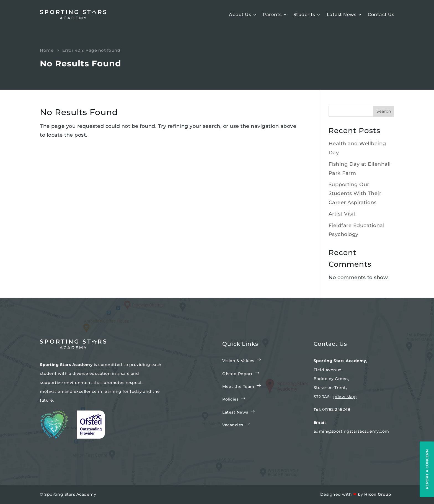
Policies (230, 399)
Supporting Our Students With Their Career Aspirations (355, 193)
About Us (240, 15)
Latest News (342, 15)
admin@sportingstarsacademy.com (351, 431)
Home (47, 50)
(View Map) (345, 397)
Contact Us (381, 15)
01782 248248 (336, 409)
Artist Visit (342, 214)
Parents (272, 15)
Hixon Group (378, 494)
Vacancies (233, 425)
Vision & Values (238, 361)
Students (304, 15)
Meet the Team (238, 386)
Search (384, 111)
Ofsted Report (237, 374)
